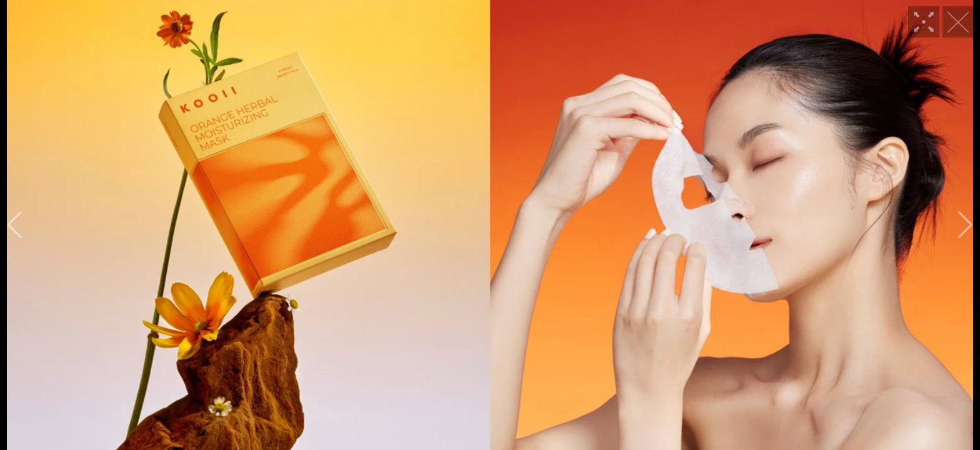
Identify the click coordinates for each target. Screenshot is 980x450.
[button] (15, 225)
